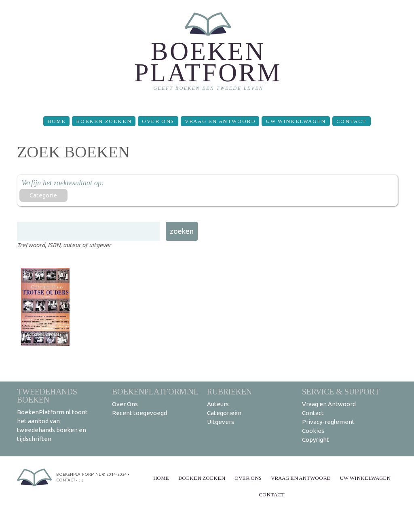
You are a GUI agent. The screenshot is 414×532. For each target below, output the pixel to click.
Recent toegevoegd (139, 413)
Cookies (313, 431)
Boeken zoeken (104, 121)
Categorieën (224, 413)
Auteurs (218, 404)
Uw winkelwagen (296, 121)
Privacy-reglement (328, 422)
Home (56, 121)
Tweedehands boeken (47, 395)
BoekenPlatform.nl (155, 391)
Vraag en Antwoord (220, 121)
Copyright (316, 440)
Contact (352, 121)
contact (66, 480)
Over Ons (158, 121)
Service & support (341, 391)
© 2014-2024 (114, 474)
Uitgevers (221, 422)
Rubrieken (229, 391)
